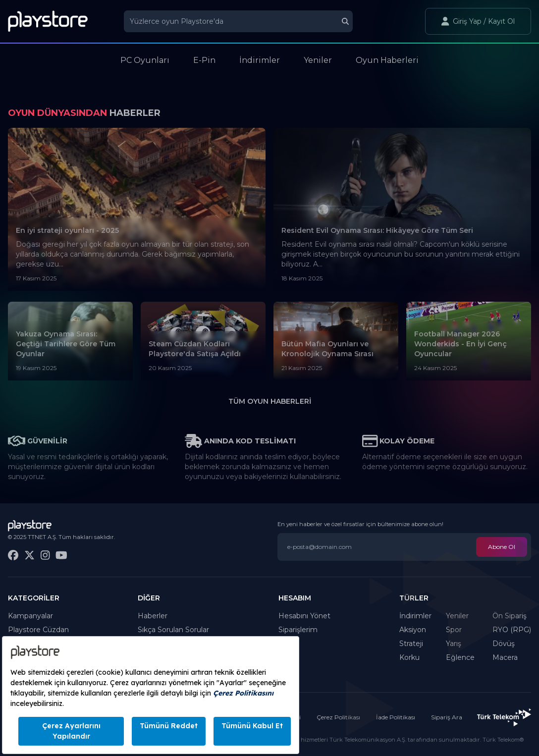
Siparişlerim (298, 630)
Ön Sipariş (510, 616)
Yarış (454, 644)
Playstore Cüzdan (38, 630)
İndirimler (415, 616)
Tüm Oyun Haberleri (270, 401)
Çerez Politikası (338, 717)
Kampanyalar (30, 616)
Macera (505, 657)
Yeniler (457, 616)
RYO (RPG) (512, 630)
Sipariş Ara (447, 717)
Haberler (153, 616)
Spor (454, 630)
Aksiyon (413, 630)
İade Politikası (396, 717)
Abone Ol (502, 547)
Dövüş (504, 644)
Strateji (411, 644)
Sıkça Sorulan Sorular (173, 630)
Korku (409, 657)
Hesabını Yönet (304, 616)
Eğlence (460, 657)
